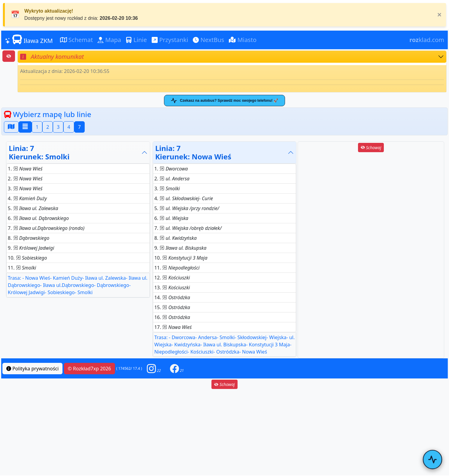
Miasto (243, 40)
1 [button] (37, 127)
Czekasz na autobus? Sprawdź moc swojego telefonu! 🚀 (224, 101)
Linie (136, 40)
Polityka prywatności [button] (32, 369)
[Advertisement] (371, 195)
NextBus (208, 40)
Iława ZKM (29, 40)
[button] (154, 368)
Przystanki (170, 40)
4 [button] (69, 127)
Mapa (109, 40)
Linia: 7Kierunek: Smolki (39, 152)
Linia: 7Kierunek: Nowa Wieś (193, 152)
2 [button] (48, 127)
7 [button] (79, 127)
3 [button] (58, 127)
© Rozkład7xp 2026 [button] (89, 369)
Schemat (77, 40)
